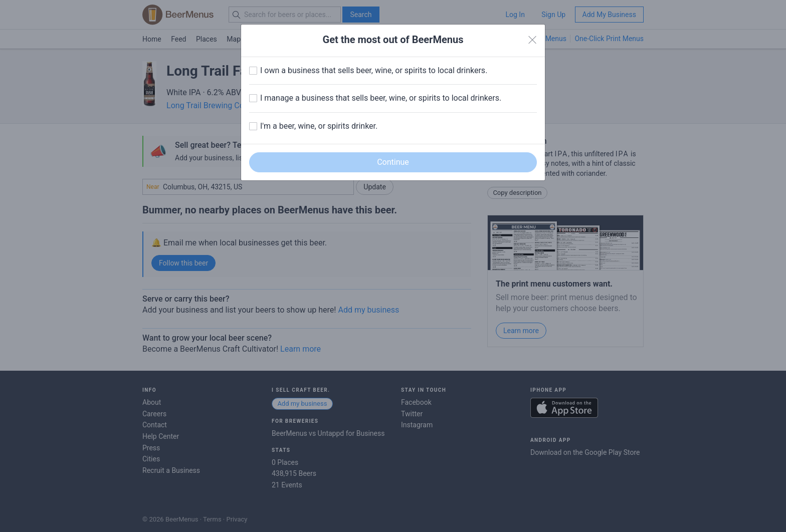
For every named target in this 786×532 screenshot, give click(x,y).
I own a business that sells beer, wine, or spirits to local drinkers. (374, 70)
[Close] (532, 40)
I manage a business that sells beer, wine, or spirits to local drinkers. (381, 98)
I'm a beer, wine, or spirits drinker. (319, 126)
